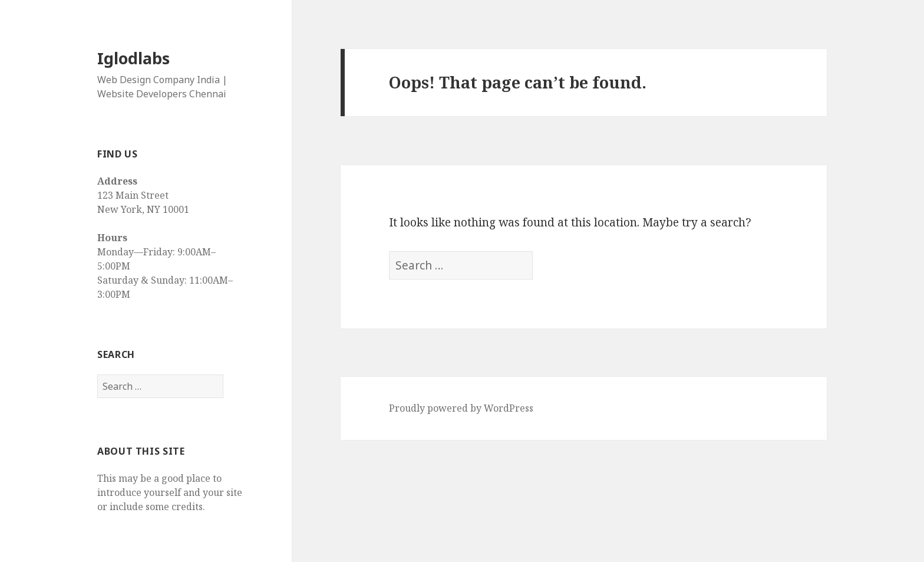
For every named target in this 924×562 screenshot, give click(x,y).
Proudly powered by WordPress (461, 408)
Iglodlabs (133, 58)
